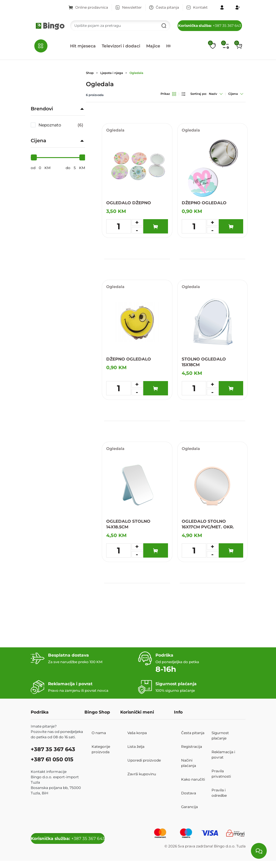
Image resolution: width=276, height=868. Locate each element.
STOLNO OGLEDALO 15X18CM (204, 362)
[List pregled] (184, 94)
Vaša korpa (137, 733)
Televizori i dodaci (121, 46)
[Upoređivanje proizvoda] (226, 46)
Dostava (189, 793)
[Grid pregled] (174, 94)
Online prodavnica (88, 7)
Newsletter (129, 7)
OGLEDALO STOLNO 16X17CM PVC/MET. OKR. (208, 524)
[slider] (34, 157)
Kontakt (197, 7)
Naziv (216, 94)
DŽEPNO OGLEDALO (204, 203)
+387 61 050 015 (52, 759)
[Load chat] (259, 851)
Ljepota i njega (112, 73)
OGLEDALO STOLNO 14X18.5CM (128, 524)
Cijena (236, 94)
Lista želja (136, 746)
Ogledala (136, 73)
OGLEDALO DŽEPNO (129, 203)
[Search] (120, 26)
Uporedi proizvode (144, 760)
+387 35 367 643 (210, 26)
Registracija (192, 746)
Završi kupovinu (142, 774)
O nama (99, 733)
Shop (90, 73)
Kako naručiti (193, 779)
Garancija (189, 807)
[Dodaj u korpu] (156, 226)
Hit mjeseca (83, 46)
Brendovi (42, 109)
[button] (239, 46)
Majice (153, 46)
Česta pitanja (164, 7)
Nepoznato (61, 125)
